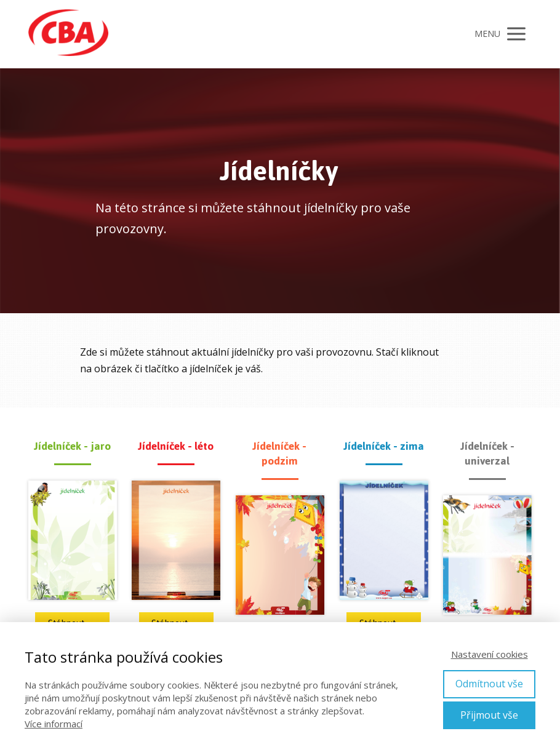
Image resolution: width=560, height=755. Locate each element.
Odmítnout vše (489, 684)
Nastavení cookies (490, 654)
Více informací (54, 724)
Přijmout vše (489, 715)
